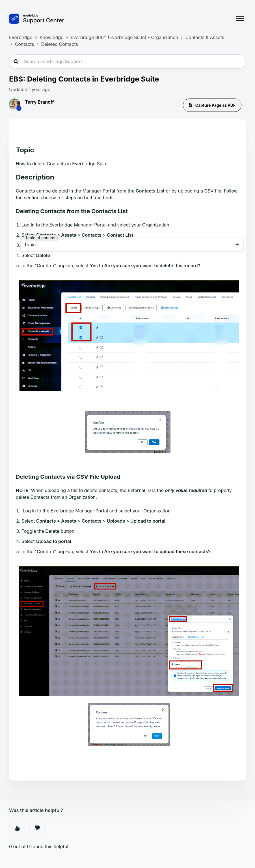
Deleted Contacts (60, 44)
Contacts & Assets (205, 37)
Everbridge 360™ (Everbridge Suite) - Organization (125, 37)
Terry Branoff (39, 102)
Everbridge (21, 37)
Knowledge (52, 37)
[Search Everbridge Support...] (127, 61)
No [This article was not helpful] (37, 828)
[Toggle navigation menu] (240, 19)
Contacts (25, 44)
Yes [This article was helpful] (17, 828)
